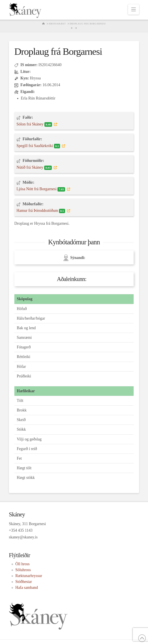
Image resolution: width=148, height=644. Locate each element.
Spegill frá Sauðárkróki (39, 146)
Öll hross (23, 564)
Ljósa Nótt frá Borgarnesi (41, 189)
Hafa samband (27, 587)
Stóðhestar (24, 582)
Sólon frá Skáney (35, 124)
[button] (134, 9)
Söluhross (23, 570)
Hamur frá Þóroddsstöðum (41, 211)
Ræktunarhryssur (29, 576)
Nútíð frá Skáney (35, 168)
